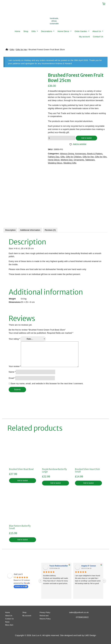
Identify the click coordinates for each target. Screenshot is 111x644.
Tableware (90, 161)
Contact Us (98, 37)
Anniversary (81, 154)
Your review (15, 367)
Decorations (47, 32)
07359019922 (82, 617)
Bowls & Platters (95, 154)
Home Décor (64, 32)
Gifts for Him (101, 158)
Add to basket (88, 139)
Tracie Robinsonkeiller (59, 567)
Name (12, 372)
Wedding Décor (55, 164)
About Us (97, 32)
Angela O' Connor (89, 567)
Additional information (30, 230)
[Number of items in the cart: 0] (103, 4)
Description (10, 230)
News (8, 622)
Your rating (14, 339)
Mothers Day (67, 161)
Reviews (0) (50, 230)
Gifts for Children (74, 158)
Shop (26, 32)
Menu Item (10, 625)
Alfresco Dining (67, 154)
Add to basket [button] (22, 481)
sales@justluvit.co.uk (79, 612)
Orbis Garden (81, 32)
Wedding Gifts (70, 164)
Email (12, 378)
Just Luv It (18, 576)
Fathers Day (54, 158)
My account (84, 37)
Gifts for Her (21, 50)
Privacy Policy (46, 612)
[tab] (10, 231)
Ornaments (79, 161)
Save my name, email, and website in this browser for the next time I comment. (47, 384)
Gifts (34, 32)
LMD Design (90, 635)
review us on (21, 588)
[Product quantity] (62, 139)
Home (17, 32)
